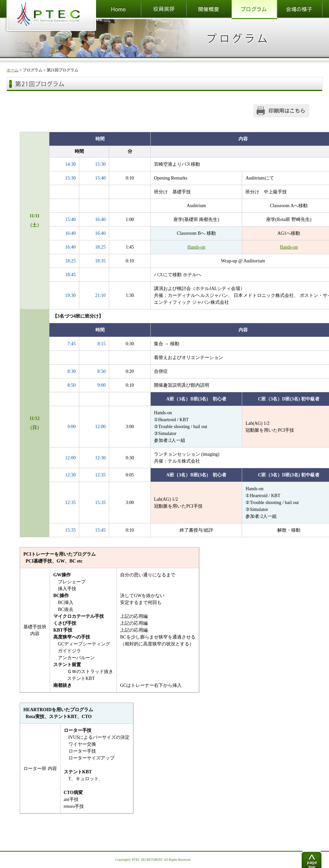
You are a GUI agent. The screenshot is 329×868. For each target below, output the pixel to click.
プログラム (33, 70)
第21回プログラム (63, 70)
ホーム (13, 70)
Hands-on (196, 247)
